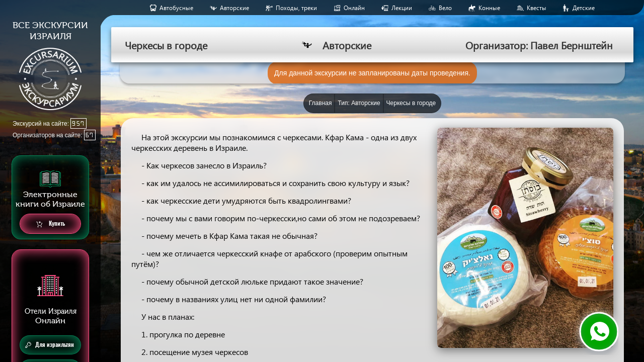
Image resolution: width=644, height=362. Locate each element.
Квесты (537, 8)
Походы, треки (296, 8)
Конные (489, 8)
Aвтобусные (176, 8)
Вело (445, 8)
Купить (51, 224)
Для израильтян (50, 345)
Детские (584, 8)
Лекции (402, 8)
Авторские (234, 8)
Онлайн (354, 8)
